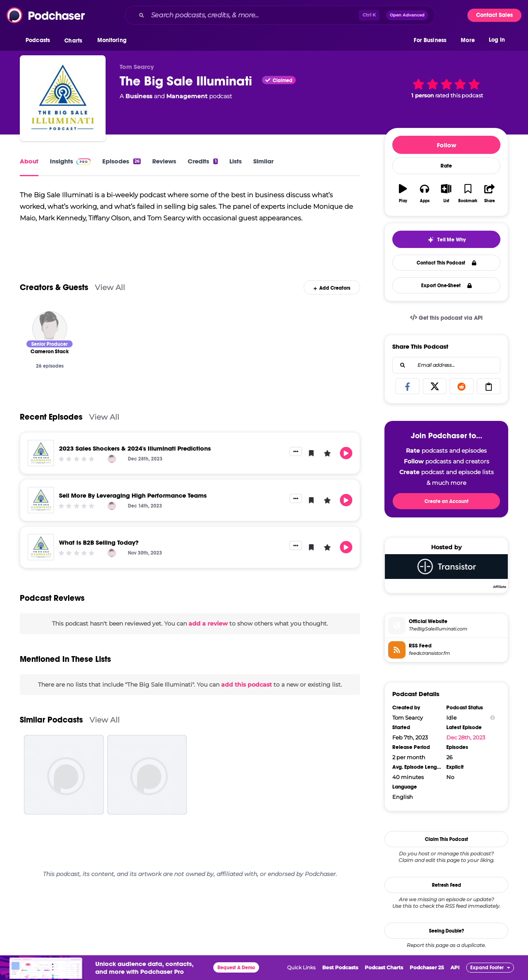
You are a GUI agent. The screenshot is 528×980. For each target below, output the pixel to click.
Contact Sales (494, 15)
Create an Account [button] (447, 501)
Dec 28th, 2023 (466, 737)
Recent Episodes (51, 431)
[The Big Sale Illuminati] (63, 98)
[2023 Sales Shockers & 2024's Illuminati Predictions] (41, 468)
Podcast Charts (384, 967)
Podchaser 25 (427, 967)
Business (139, 96)
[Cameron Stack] (50, 343)
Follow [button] (447, 145)
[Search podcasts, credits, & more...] (253, 15)
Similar (263, 161)
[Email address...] (446, 365)
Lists (236, 161)
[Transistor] (446, 571)
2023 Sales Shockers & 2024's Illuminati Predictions (135, 463)
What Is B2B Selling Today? (99, 557)
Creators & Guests (54, 302)
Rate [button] (446, 166)
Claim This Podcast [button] (447, 839)
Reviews (164, 161)
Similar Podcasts (51, 734)
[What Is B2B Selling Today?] (41, 562)
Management (187, 96)
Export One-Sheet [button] (447, 286)
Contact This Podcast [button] (447, 263)
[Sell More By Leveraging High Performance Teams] (41, 515)
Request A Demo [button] (236, 968)
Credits (203, 161)
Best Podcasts (340, 967)
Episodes (121, 161)
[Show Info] (493, 718)
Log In (497, 40)
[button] (40, 41)
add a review (208, 638)
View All (110, 302)
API (455, 967)
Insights (70, 161)
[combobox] (280, 15)
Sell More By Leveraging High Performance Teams (133, 510)
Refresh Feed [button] (447, 885)
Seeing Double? (447, 931)
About (29, 161)
